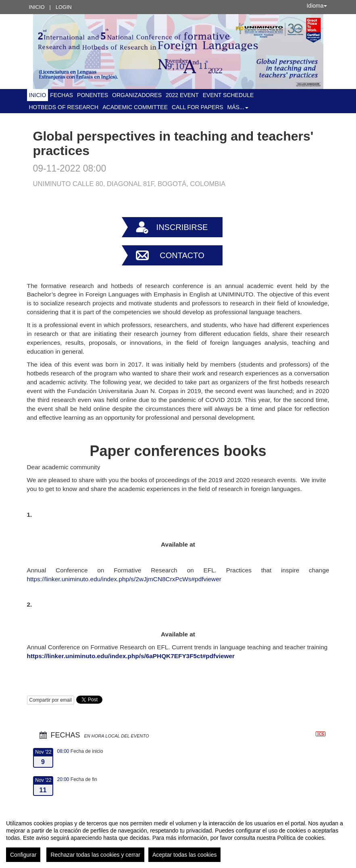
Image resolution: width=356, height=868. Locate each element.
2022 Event (182, 95)
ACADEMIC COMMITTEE (135, 107)
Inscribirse (182, 227)
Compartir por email (51, 700)
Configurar (23, 855)
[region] (178, 838)
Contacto (182, 255)
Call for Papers (198, 107)
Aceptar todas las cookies (185, 855)
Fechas (61, 95)
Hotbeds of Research (64, 107)
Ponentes (93, 95)
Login (64, 7)
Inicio (37, 7)
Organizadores (137, 95)
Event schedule (228, 95)
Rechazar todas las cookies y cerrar (95, 855)
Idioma (316, 6)
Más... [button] (238, 107)
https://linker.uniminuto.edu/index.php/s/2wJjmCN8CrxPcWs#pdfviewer (124, 579)
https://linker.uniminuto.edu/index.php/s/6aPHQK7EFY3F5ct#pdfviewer (131, 656)
